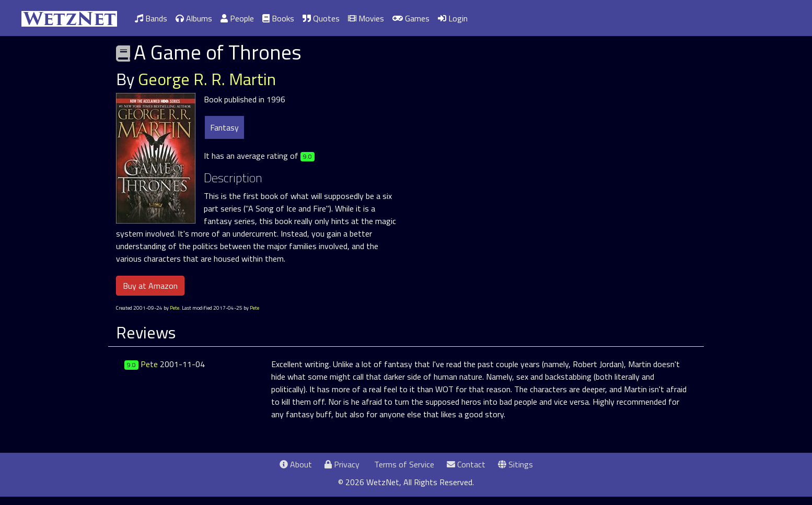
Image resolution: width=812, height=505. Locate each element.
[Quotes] (321, 18)
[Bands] (151, 18)
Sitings (515, 464)
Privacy (342, 464)
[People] (237, 18)
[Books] (278, 18)
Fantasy (224, 127)
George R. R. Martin (207, 79)
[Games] (411, 18)
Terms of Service (403, 464)
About (296, 464)
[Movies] (366, 18)
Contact (466, 464)
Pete (175, 308)
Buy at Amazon (150, 286)
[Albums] (194, 18)
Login (453, 18)
